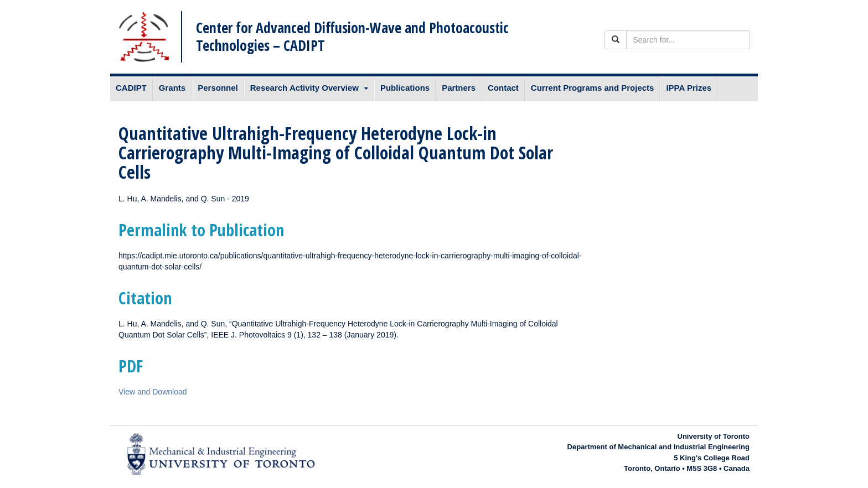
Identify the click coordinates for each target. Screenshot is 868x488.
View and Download (153, 392)
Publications (405, 88)
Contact (503, 88)
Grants (172, 88)
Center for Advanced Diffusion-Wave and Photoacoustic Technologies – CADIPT (352, 36)
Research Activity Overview (304, 88)
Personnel (218, 88)
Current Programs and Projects (593, 88)
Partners (459, 88)
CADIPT (131, 88)
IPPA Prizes (689, 88)
